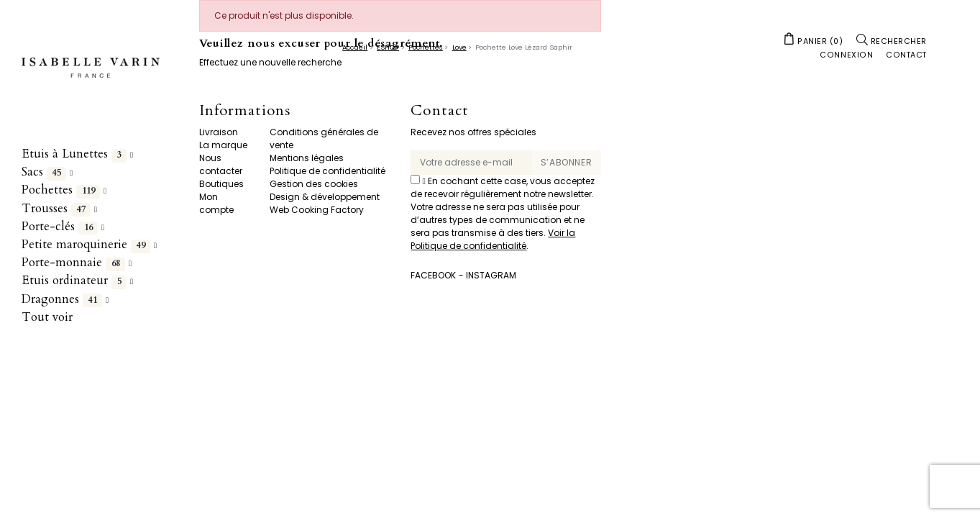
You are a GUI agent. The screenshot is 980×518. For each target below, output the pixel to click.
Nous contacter (221, 164)
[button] (813, 40)
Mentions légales (307, 158)
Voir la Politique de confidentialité (493, 239)
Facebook (433, 275)
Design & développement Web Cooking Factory (325, 203)
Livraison (219, 132)
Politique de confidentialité (328, 171)
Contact (439, 111)
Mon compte (216, 203)
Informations (245, 111)
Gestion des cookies (314, 184)
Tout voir (47, 317)
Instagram (491, 275)
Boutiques (221, 184)
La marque (223, 145)
